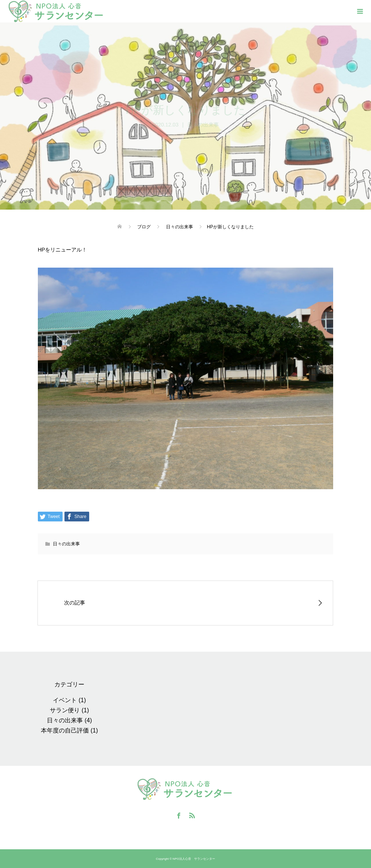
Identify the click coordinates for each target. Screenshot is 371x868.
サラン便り (65, 710)
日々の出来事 (203, 125)
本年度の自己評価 (65, 730)
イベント (65, 700)
